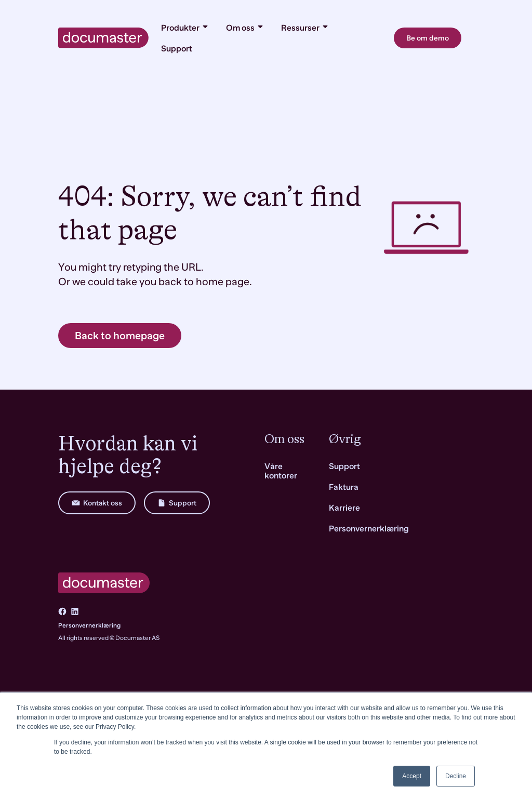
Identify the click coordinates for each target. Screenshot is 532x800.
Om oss (245, 28)
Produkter (185, 28)
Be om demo (428, 38)
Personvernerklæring (89, 625)
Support (177, 49)
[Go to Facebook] (62, 611)
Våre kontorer (281, 471)
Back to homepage (120, 336)
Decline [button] (456, 776)
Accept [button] (412, 776)
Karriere (344, 508)
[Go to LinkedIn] (75, 611)
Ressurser (305, 28)
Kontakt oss (97, 503)
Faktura (344, 487)
